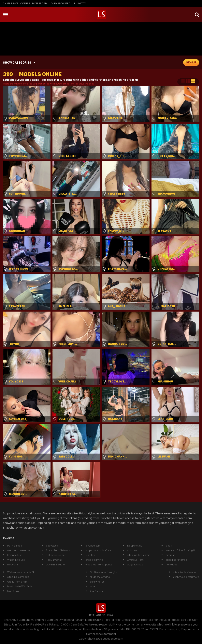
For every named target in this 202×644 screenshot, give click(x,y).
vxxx (93, 586)
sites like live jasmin (139, 555)
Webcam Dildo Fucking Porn (182, 550)
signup (191, 62)
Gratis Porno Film (17, 582)
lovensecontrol (61, 3)
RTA (92, 615)
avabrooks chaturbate (186, 577)
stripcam (132, 550)
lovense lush (15, 555)
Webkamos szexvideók (21, 572)
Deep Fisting (135, 546)
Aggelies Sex (135, 564)
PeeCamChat (54, 560)
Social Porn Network (58, 550)
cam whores (97, 582)
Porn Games (15, 546)
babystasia (52, 546)
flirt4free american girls (104, 572)
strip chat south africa (98, 550)
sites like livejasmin (184, 572)
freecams (13, 564)
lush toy (80, 3)
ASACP (101, 615)
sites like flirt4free (176, 560)
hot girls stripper (56, 555)
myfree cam (40, 3)
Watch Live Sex (16, 560)
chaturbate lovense (16, 3)
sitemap (171, 555)
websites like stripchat (99, 564)
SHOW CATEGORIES (17, 63)
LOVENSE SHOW (55, 564)
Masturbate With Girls (20, 586)
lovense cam (93, 546)
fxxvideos (172, 564)
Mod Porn (13, 591)
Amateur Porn (135, 560)
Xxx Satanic (97, 591)
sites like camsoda (18, 577)
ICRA (110, 615)
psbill (169, 546)
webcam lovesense (19, 550)
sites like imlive (94, 560)
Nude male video (100, 577)
